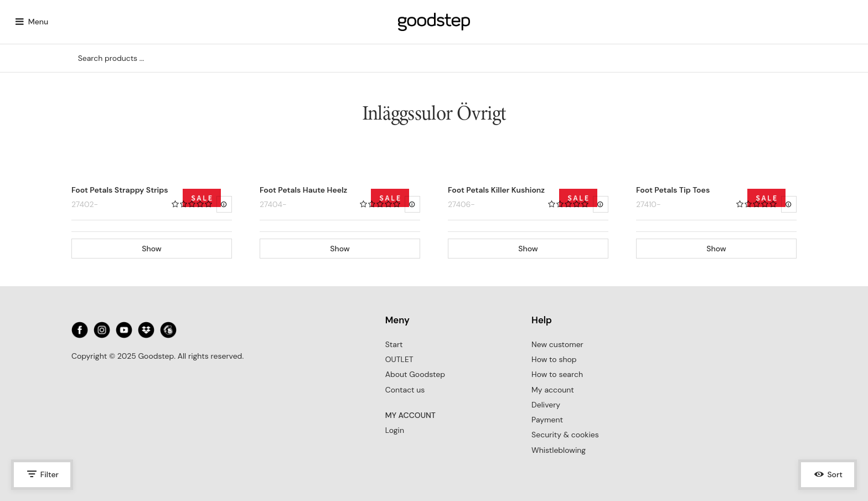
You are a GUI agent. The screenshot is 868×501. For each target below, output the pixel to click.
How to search (557, 374)
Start (394, 344)
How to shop (554, 359)
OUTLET (399, 359)
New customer (557, 344)
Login (395, 430)
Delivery (546, 405)
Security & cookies (565, 435)
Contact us (405, 390)
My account (553, 390)
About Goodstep (415, 374)
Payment (547, 420)
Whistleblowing (559, 450)
